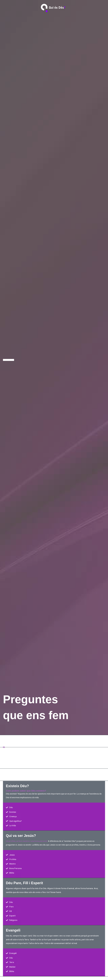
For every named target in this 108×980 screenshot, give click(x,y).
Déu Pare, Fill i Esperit (24, 883)
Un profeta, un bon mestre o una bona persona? (27, 841)
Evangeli (13, 930)
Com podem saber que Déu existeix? (26, 791)
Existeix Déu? (17, 786)
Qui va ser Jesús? (21, 836)
